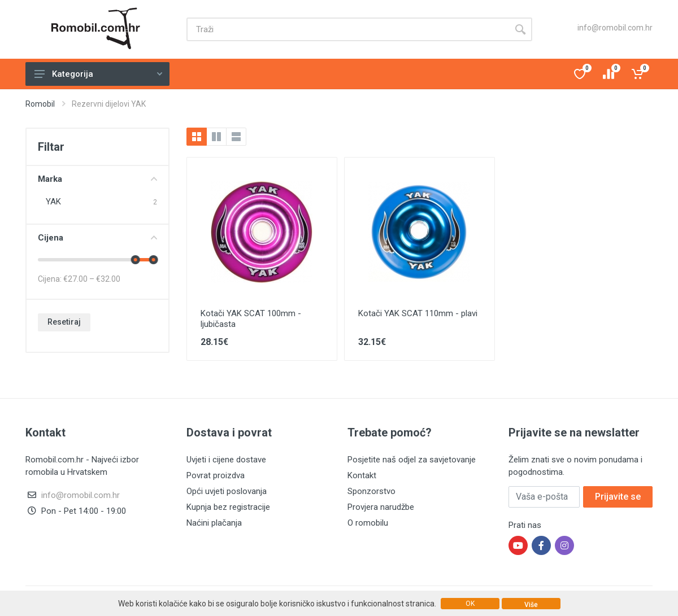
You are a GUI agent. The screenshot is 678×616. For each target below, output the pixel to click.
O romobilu (368, 523)
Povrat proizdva (216, 475)
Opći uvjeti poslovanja (227, 491)
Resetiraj (64, 322)
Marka (97, 179)
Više (531, 605)
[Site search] (347, 29)
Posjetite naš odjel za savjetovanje (412, 460)
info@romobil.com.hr (615, 28)
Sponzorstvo (371, 491)
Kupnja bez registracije (228, 507)
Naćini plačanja (214, 523)
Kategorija (98, 74)
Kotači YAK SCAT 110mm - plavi (418, 313)
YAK (53, 202)
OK (470, 604)
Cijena (97, 238)
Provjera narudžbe (381, 507)
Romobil (40, 104)
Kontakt (362, 475)
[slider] (136, 260)
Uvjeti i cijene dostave (226, 460)
